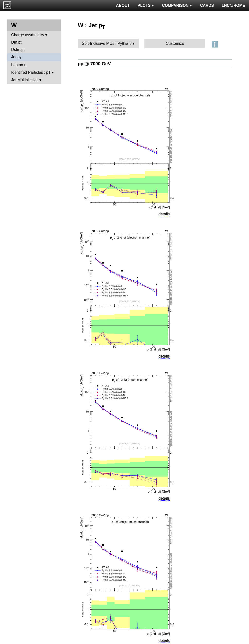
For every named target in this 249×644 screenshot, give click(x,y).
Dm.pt (16, 42)
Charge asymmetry (28, 35)
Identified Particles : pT (31, 72)
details (164, 214)
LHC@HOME (233, 5)
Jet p (16, 57)
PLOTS (146, 5)
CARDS (207, 5)
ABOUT (123, 5)
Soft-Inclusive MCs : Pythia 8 (107, 43)
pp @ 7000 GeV (94, 64)
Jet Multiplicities (25, 80)
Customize (175, 43)
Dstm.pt (18, 50)
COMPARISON (177, 5)
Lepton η (19, 65)
